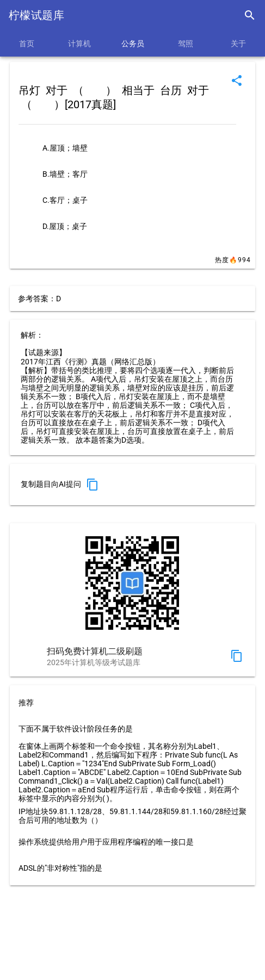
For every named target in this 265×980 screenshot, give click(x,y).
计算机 (79, 44)
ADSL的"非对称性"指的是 (60, 868)
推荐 (26, 703)
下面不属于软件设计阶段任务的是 (76, 729)
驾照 (186, 44)
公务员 (133, 44)
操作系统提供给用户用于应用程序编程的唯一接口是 (106, 842)
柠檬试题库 (36, 15)
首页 (27, 44)
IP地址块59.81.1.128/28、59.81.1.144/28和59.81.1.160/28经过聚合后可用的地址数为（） (132, 816)
